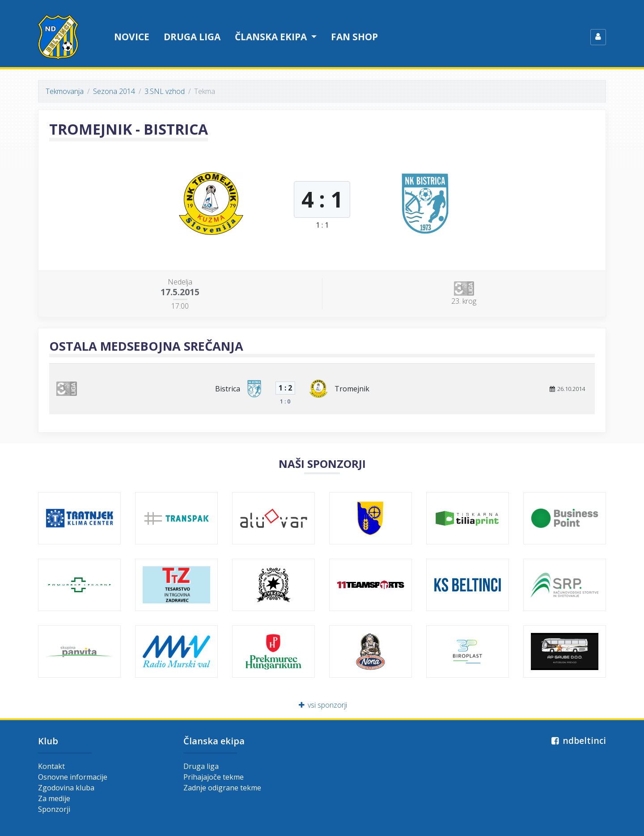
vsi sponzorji (322, 705)
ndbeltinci (578, 741)
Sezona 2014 (114, 91)
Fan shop (354, 37)
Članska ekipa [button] (272, 37)
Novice (132, 37)
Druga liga (192, 37)
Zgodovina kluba (66, 788)
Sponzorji (54, 809)
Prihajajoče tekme (214, 777)
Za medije (54, 798)
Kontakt (51, 766)
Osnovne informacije (73, 777)
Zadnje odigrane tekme (222, 788)
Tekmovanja (65, 91)
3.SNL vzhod (165, 91)
